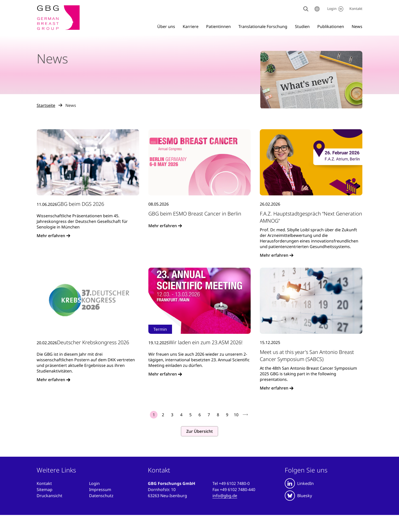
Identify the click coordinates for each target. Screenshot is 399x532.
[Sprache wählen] (317, 9)
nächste (245, 415)
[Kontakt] (356, 9)
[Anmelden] (94, 483)
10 (236, 415)
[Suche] (306, 9)
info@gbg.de (225, 496)
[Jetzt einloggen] (334, 9)
